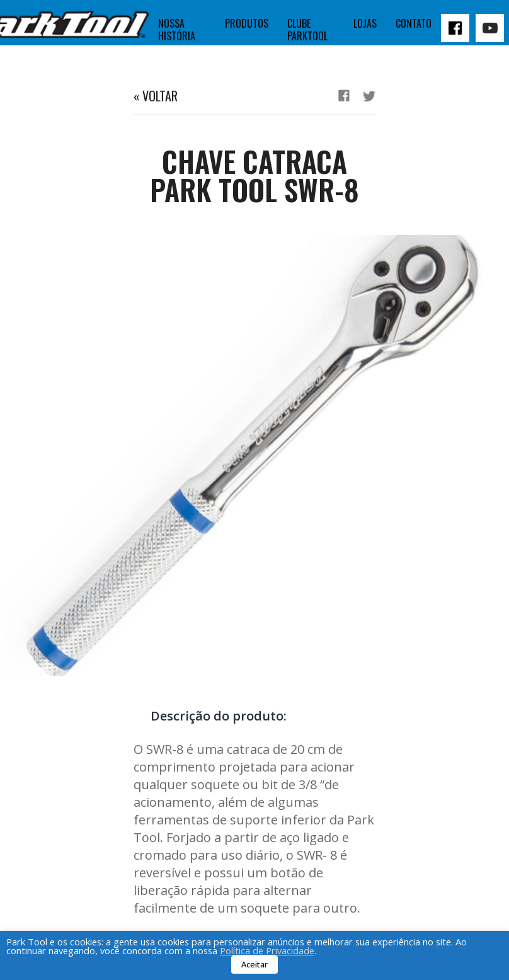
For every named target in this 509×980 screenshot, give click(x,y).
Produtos (247, 23)
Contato (414, 23)
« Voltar (156, 96)
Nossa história (177, 30)
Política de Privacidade (267, 950)
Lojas (365, 23)
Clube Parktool (307, 30)
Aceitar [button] (254, 964)
